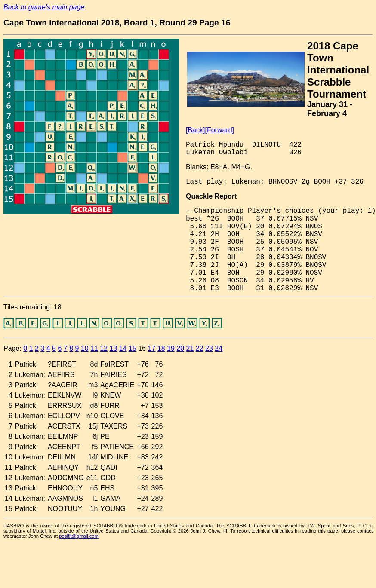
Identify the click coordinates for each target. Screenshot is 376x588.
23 (209, 348)
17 (152, 348)
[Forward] (219, 130)
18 (161, 348)
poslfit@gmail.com (79, 536)
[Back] (195, 130)
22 (200, 348)
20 (180, 348)
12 (104, 348)
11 (94, 348)
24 (219, 348)
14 (123, 348)
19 (171, 348)
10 (85, 348)
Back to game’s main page (44, 7)
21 (190, 348)
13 (114, 348)
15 (133, 348)
